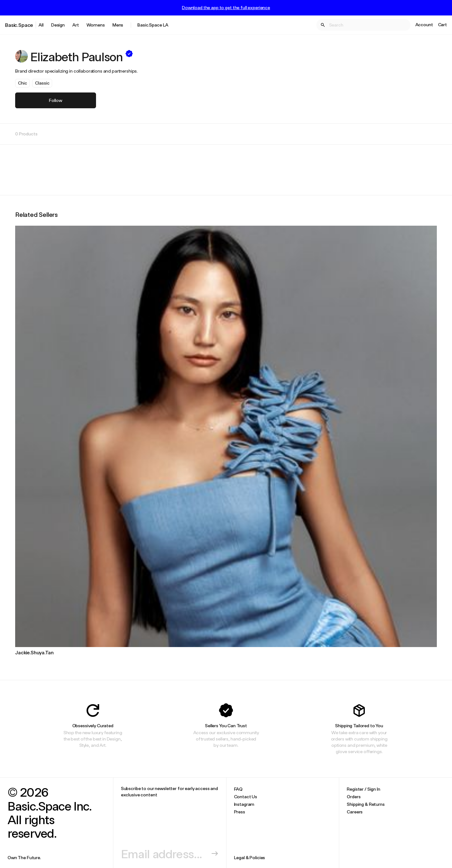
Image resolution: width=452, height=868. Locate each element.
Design (58, 25)
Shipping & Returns (366, 804)
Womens (96, 25)
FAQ (238, 789)
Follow (56, 100)
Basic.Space (19, 25)
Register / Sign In (363, 789)
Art (76, 25)
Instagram (244, 804)
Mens (118, 25)
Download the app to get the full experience (226, 8)
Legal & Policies (250, 857)
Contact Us (246, 797)
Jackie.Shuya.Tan (34, 652)
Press (240, 812)
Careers (355, 812)
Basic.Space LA (153, 25)
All (41, 25)
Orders (354, 797)
